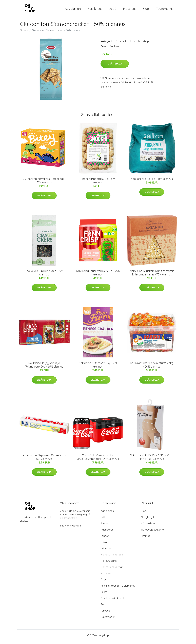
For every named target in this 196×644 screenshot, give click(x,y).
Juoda (104, 526)
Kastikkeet (95, 10)
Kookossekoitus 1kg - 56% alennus (152, 182)
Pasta (104, 595)
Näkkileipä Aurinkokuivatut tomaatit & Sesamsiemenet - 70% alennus (152, 276)
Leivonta (106, 551)
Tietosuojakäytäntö (152, 532)
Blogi (146, 10)
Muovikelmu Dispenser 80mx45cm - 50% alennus (44, 460)
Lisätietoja (115, 67)
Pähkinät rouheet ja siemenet (118, 589)
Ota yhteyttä (148, 520)
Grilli (103, 520)
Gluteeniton (122, 44)
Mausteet (129, 10)
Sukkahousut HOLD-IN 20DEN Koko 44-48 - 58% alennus (152, 460)
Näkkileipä (144, 44)
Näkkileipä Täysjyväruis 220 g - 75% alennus (98, 276)
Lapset (105, 539)
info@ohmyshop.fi (71, 528)
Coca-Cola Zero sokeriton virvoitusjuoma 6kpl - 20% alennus (98, 460)
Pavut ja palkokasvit (112, 601)
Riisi (103, 607)
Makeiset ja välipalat (112, 557)
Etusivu (24, 33)
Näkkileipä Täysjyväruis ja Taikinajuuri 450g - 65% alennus (44, 368)
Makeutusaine (109, 564)
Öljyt (103, 582)
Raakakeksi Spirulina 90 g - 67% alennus (44, 276)
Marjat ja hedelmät (112, 570)
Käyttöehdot (148, 526)
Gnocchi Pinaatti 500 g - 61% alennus (98, 183)
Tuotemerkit (164, 10)
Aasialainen (73, 10)
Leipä (112, 10)
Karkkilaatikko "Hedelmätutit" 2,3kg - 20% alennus (152, 368)
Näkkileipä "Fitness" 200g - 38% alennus (98, 368)
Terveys (105, 613)
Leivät (134, 44)
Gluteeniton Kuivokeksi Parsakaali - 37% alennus (44, 183)
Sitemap (146, 539)
